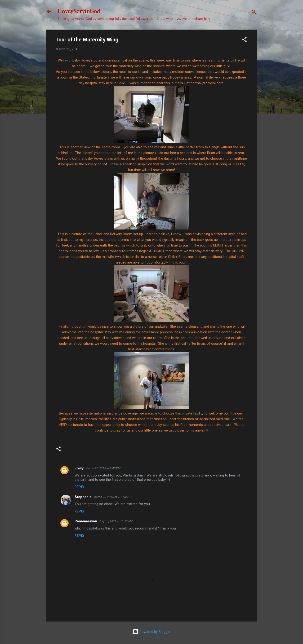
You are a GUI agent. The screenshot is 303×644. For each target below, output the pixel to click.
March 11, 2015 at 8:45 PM (103, 468)
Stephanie (83, 497)
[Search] (254, 13)
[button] (245, 40)
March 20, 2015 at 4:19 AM (111, 497)
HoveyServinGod (79, 11)
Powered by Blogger (152, 632)
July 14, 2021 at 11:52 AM (116, 521)
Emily (79, 468)
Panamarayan (86, 521)
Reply (79, 487)
